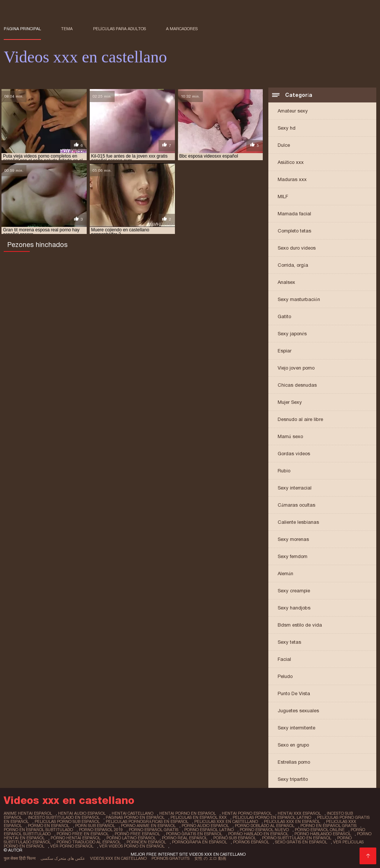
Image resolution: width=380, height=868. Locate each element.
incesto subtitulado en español (64, 817)
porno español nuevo (264, 830)
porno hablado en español (258, 834)
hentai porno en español (188, 813)
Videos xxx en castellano (118, 858)
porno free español (137, 834)
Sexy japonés (292, 334)
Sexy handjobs (294, 608)
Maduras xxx (292, 179)
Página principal (22, 29)
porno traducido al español (89, 842)
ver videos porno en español (132, 846)
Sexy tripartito (293, 779)
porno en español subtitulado (38, 830)
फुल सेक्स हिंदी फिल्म (20, 858)
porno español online (320, 830)
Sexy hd (287, 128)
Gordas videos (294, 454)
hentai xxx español (299, 813)
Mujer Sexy (290, 402)
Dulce (284, 145)
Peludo (285, 676)
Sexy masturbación (299, 299)
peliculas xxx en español (292, 821)
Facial (284, 659)
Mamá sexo (290, 436)
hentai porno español (247, 813)
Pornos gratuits (170, 858)
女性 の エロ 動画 (210, 858)
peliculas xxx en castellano (226, 821)
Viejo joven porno (296, 368)
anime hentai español (28, 813)
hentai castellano (132, 813)
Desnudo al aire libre (300, 419)
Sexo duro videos (297, 248)
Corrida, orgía (293, 265)
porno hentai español (76, 838)
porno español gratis (154, 830)
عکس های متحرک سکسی (63, 858)
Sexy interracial (295, 488)
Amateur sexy (293, 111)
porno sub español (235, 838)
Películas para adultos (119, 29)
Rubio (284, 471)
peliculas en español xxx (199, 817)
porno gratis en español (194, 834)
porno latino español (131, 838)
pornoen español (146, 842)
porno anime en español (148, 826)
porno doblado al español (265, 826)
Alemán (285, 574)
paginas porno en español (135, 817)
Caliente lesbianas (298, 522)
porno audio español (205, 826)
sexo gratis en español (301, 842)
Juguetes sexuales (298, 711)
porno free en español (83, 834)
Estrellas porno (294, 762)
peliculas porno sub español (67, 821)
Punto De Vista (294, 693)
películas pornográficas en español (147, 821)
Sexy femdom (293, 556)
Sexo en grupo (293, 745)
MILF (283, 197)
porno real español (185, 838)
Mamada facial (294, 214)
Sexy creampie (294, 591)
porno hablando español (323, 834)
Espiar (285, 351)
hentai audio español (82, 813)
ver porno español (72, 846)
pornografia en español (199, 842)
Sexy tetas (289, 642)
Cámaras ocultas (296, 505)
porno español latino (209, 830)
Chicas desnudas (297, 385)
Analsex (286, 282)
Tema (67, 29)
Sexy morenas (293, 539)
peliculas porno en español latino (272, 817)
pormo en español (49, 826)
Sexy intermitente (296, 728)
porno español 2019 (101, 830)
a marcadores (182, 29)
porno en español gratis (328, 826)
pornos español (251, 842)
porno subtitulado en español (297, 838)
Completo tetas (294, 231)
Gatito (284, 316)
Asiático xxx (291, 162)
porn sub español (95, 826)
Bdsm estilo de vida (300, 625)
